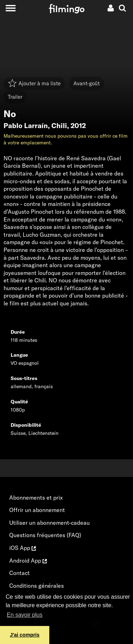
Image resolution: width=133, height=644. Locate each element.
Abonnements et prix (36, 498)
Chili (59, 126)
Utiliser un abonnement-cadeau (49, 523)
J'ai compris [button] (25, 635)
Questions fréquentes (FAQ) (45, 535)
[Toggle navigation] (10, 8)
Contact (20, 573)
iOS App (23, 548)
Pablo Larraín (26, 126)
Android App (28, 560)
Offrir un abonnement (37, 510)
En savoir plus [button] (25, 615)
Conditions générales (37, 586)
